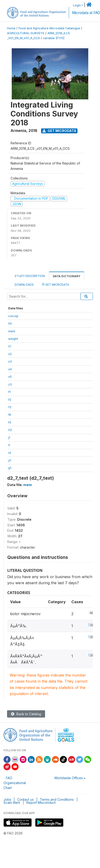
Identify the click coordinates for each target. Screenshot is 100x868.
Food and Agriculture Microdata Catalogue (49, 28)
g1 (10, 468)
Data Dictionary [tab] (67, 276)
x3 (10, 361)
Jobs (7, 799)
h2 (10, 430)
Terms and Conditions (57, 799)
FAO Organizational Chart (15, 783)
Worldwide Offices (69, 778)
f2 (10, 400)
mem (12, 331)
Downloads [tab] (24, 285)
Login (77, 5)
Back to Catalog (26, 714)
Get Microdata (59, 131)
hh (10, 323)
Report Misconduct (41, 803)
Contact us (25, 799)
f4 (10, 415)
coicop (13, 316)
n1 (10, 453)
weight (13, 339)
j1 (9, 438)
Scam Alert (12, 803)
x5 (10, 377)
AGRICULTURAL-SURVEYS (26, 33)
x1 (10, 346)
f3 (10, 407)
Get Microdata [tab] (55, 284)
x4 (10, 369)
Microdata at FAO (86, 13)
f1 (9, 392)
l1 (9, 445)
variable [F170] (54, 38)
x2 (10, 354)
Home (11, 28)
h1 (10, 422)
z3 (10, 384)
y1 (10, 460)
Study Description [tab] (30, 276)
